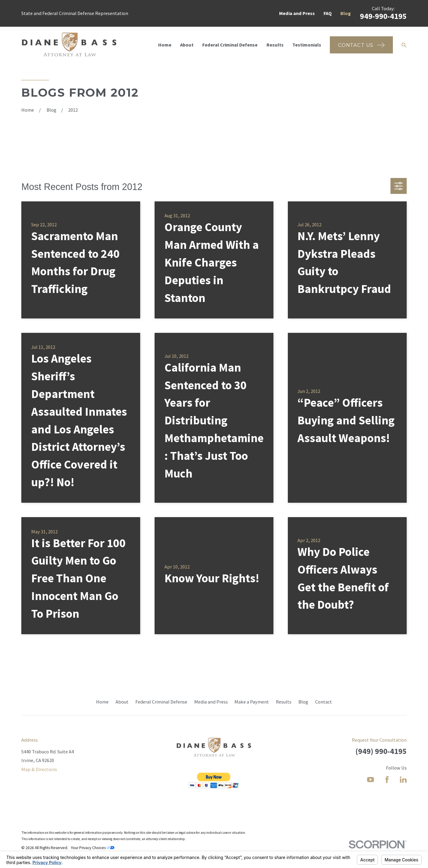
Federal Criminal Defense (161, 702)
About (122, 702)
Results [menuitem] (275, 45)
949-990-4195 (383, 16)
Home (102, 702)
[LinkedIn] (403, 780)
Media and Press (297, 13)
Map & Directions (39, 769)
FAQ (328, 13)
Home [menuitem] (165, 45)
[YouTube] (371, 780)
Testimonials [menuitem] (307, 45)
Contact (324, 702)
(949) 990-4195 (381, 751)
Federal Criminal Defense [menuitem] (230, 45)
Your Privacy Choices (93, 848)
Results (284, 702)
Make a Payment (252, 702)
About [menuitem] (187, 45)
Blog (346, 13)
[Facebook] (387, 780)
